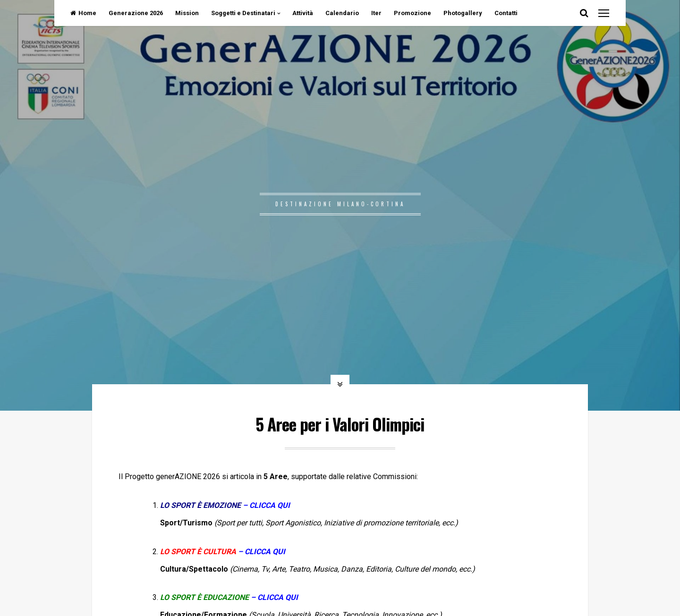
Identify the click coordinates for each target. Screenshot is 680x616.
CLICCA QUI (265, 552)
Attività (303, 13)
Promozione (412, 13)
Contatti (506, 13)
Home (83, 13)
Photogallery (463, 13)
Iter (376, 13)
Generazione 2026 (136, 13)
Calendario (342, 13)
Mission (187, 13)
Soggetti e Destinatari (243, 13)
